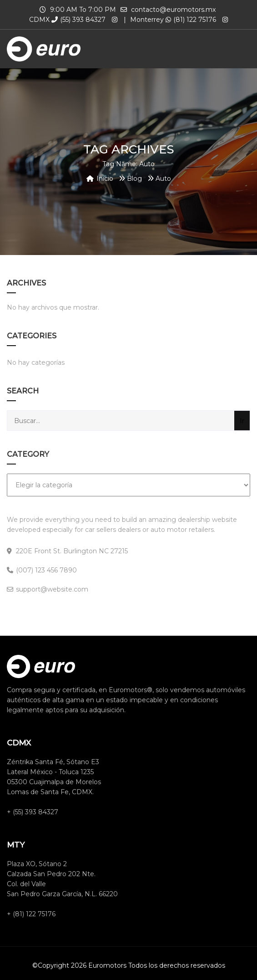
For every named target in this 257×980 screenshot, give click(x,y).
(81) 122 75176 (191, 20)
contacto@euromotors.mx (173, 10)
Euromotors (107, 965)
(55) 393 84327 (78, 20)
